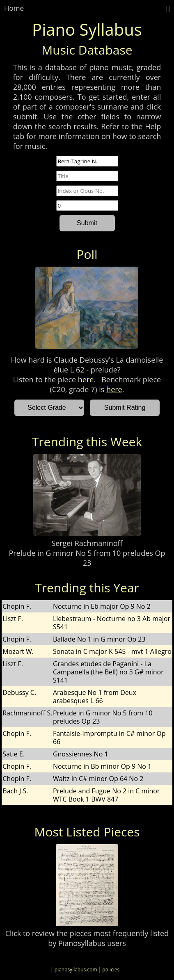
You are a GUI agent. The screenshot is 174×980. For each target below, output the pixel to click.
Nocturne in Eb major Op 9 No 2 (102, 606)
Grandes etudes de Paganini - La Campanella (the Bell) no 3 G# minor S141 (108, 672)
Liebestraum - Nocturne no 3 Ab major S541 (112, 623)
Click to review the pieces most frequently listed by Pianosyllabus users (87, 938)
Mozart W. (18, 651)
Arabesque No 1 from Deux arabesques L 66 (95, 697)
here (86, 379)
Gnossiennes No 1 (81, 754)
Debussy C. (19, 692)
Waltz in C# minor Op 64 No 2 (98, 779)
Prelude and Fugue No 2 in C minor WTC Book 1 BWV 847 (106, 795)
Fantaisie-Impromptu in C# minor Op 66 (109, 738)
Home (14, 8)
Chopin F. (17, 606)
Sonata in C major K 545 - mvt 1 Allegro (112, 651)
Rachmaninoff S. (27, 713)
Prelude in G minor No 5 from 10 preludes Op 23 (87, 558)
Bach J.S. (15, 791)
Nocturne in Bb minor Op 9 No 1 (102, 766)
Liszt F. (13, 619)
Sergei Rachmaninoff (87, 543)
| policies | (111, 970)
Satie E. (14, 754)
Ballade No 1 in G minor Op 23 (99, 639)
